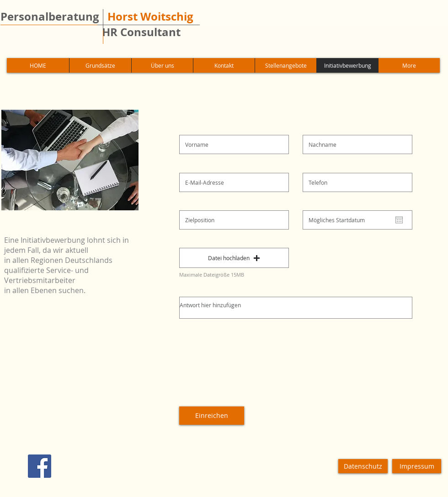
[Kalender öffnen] (399, 220)
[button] (234, 258)
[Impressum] (417, 466)
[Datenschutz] (363, 466)
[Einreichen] (212, 416)
